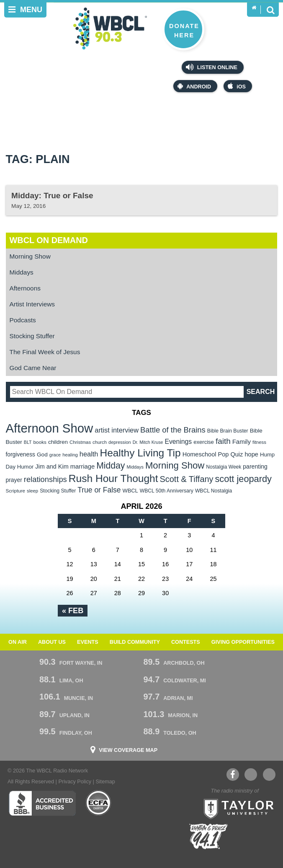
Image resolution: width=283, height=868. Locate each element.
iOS (237, 86)
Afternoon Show (50, 428)
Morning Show (30, 256)
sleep (32, 491)
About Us (52, 642)
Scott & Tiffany (187, 479)
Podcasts (23, 320)
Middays (22, 272)
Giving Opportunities (243, 642)
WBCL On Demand (49, 240)
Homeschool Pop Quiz (213, 454)
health (89, 454)
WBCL (130, 491)
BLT (28, 442)
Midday (111, 465)
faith (223, 441)
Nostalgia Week (224, 467)
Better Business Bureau (42, 803)
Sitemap (105, 782)
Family (242, 442)
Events (88, 642)
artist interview (117, 430)
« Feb (73, 611)
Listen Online (212, 67)
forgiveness (21, 455)
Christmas (80, 442)
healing (70, 455)
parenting (255, 466)
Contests (186, 642)
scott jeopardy (243, 479)
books (40, 442)
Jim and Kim (52, 466)
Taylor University (236, 808)
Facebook (233, 775)
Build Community (135, 642)
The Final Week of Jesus (45, 352)
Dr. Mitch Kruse (148, 442)
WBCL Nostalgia (214, 491)
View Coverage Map (128, 750)
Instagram (269, 775)
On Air (18, 642)
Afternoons (25, 288)
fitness (259, 442)
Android (194, 86)
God (42, 455)
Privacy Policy (75, 782)
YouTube (250, 775)
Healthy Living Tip (140, 453)
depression (120, 442)
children (58, 442)
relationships (45, 479)
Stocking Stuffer (32, 336)
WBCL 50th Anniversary (167, 491)
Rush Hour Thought (113, 478)
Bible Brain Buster (228, 431)
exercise (204, 442)
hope (251, 454)
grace (55, 455)
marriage (83, 466)
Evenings (179, 442)
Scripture (16, 491)
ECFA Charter (99, 803)
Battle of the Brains (173, 430)
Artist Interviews (32, 304)
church (100, 442)
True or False (99, 490)
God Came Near (33, 368)
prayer (14, 480)
